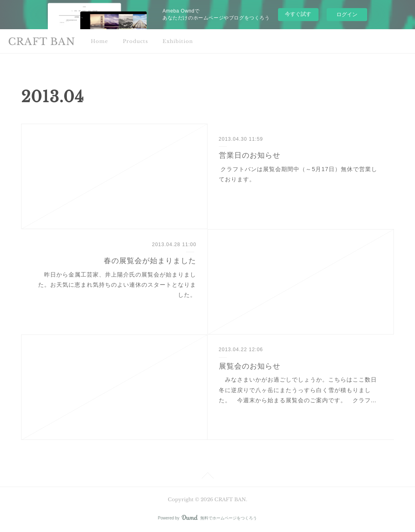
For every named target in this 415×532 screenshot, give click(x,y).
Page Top (207, 477)
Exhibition (178, 41)
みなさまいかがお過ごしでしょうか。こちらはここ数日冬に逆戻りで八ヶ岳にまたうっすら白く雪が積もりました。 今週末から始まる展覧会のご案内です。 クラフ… (298, 390)
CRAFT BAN (42, 42)
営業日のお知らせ (250, 155)
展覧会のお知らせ (250, 366)
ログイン (347, 14)
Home (99, 41)
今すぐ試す (298, 14)
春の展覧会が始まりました (150, 261)
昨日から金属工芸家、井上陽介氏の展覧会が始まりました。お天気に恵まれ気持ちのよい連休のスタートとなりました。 (117, 285)
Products (135, 41)
